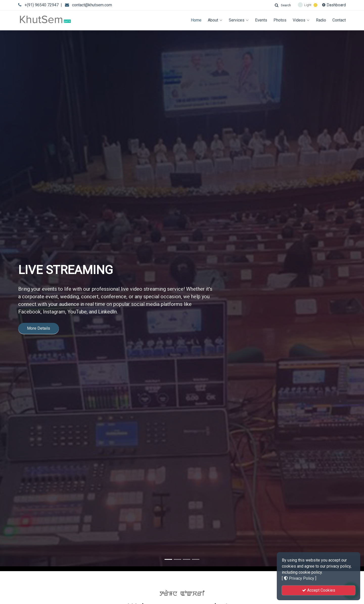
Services (239, 20)
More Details (39, 318)
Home (196, 20)
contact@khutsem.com (92, 5)
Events (261, 20)
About (215, 20)
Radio (321, 20)
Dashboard (334, 5)
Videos (301, 20)
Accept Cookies (319, 590)
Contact (339, 20)
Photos (280, 20)
